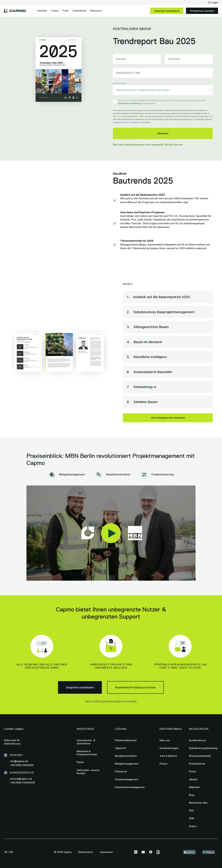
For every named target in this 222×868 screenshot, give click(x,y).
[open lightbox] (111, 533)
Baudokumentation (126, 756)
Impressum (106, 852)
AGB (191, 818)
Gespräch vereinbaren (167, 11)
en (11, 852)
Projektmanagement (127, 779)
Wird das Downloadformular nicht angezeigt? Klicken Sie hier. (148, 145)
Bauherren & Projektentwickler (87, 753)
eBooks (193, 779)
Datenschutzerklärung (129, 103)
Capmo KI (120, 748)
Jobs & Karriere (168, 756)
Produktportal (197, 764)
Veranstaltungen (169, 748)
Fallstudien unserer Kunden (88, 772)
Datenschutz (85, 852)
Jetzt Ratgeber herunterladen (168, 418)
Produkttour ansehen (202, 11)
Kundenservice (197, 740)
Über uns (165, 740)
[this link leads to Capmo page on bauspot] (159, 852)
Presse (163, 764)
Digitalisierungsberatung (203, 748)
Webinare (194, 787)
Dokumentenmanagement (130, 787)
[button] (42, 11)
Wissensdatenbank (200, 756)
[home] (15, 11)
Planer (80, 762)
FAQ (191, 810)
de (6, 852)
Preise (65, 11)
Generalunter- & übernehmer (86, 742)
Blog (192, 795)
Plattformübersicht (126, 740)
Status (193, 826)
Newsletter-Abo (198, 803)
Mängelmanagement (127, 764)
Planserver (121, 771)
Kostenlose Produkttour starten (135, 687)
